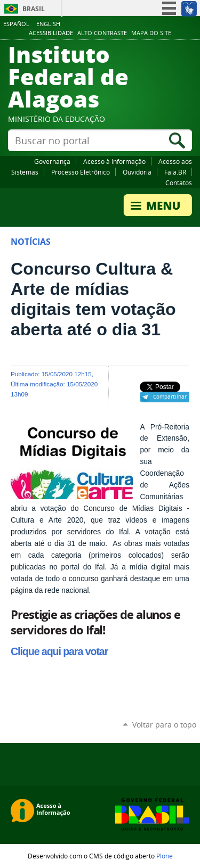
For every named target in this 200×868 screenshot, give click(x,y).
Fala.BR (175, 172)
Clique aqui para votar (59, 651)
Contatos (179, 183)
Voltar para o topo (164, 725)
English (48, 24)
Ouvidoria (137, 172)
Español (16, 24)
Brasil (34, 9)
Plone (165, 856)
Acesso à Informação (114, 161)
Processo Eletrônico (81, 172)
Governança (52, 161)
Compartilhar (170, 396)
